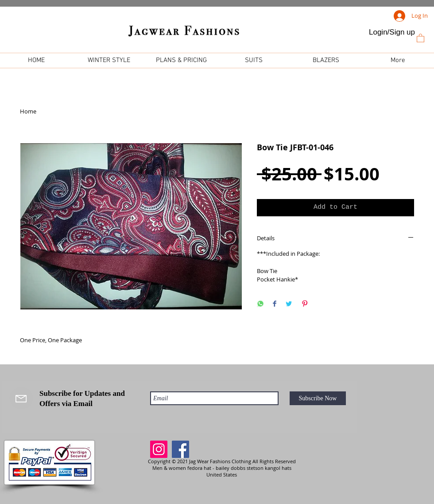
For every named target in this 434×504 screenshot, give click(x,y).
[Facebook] (180, 449)
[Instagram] (159, 449)
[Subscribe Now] (318, 398)
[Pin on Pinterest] (305, 304)
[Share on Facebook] (275, 304)
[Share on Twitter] (289, 304)
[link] (420, 38)
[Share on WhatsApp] (260, 304)
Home (28, 111)
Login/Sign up (392, 32)
